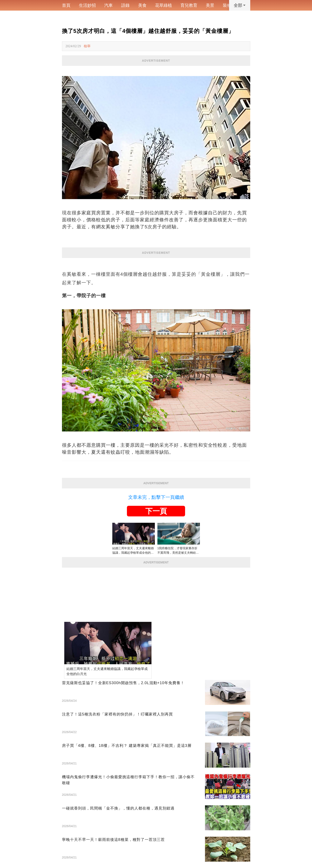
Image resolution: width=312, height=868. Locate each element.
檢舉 (87, 46)
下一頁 (156, 511)
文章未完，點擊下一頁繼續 (156, 497)
